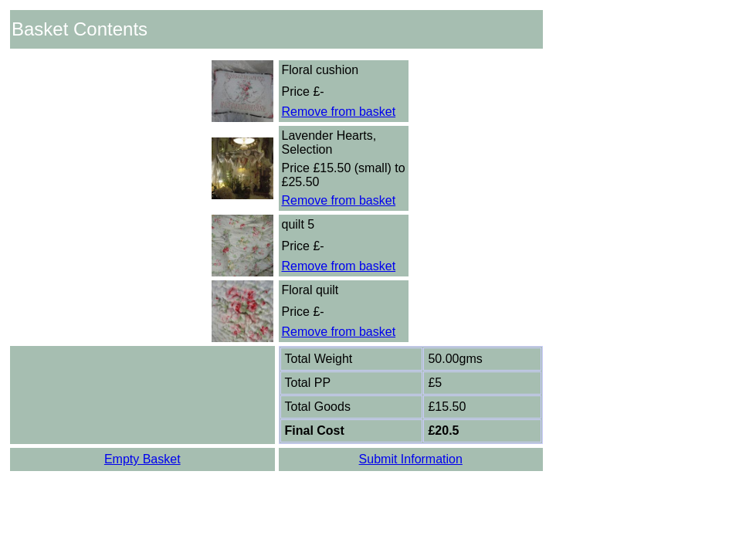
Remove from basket (339, 112)
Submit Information (411, 459)
